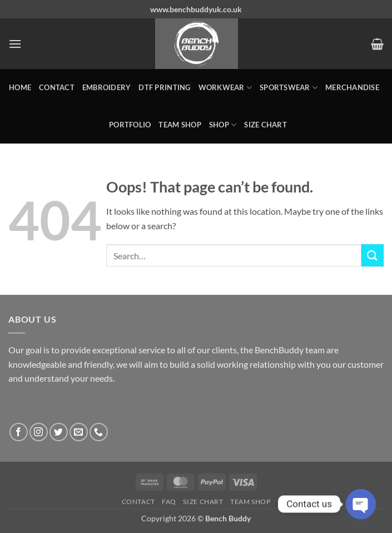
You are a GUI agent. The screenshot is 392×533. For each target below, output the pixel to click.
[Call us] (99, 432)
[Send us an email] (79, 432)
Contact (57, 87)
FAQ (169, 502)
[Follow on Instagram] (39, 432)
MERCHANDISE (352, 87)
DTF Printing (164, 87)
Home (20, 87)
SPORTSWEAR (289, 88)
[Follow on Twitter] (59, 432)
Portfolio (130, 125)
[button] (15, 44)
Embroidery (107, 87)
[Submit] (373, 255)
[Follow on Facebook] (19, 432)
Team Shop (180, 125)
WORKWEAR (225, 88)
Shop (223, 125)
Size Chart (266, 125)
